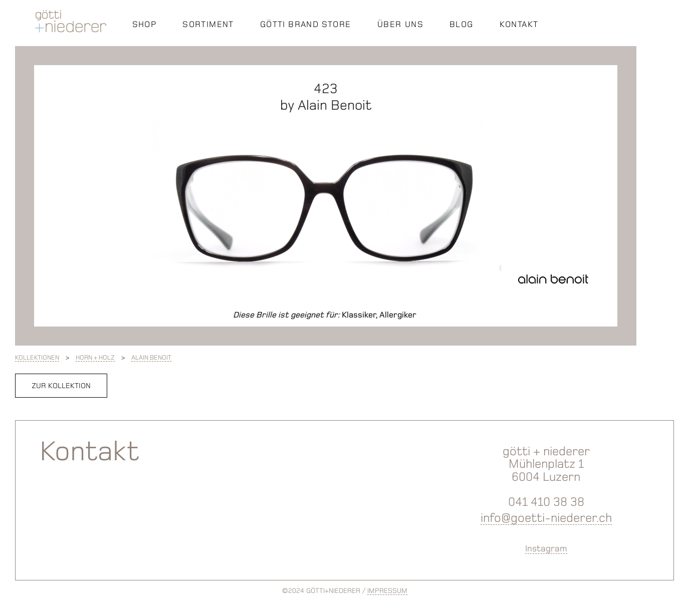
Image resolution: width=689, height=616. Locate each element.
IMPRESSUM (387, 591)
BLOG (462, 24)
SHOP (145, 24)
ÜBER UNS (400, 24)
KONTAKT (519, 24)
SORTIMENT (208, 24)
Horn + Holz (95, 358)
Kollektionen (37, 358)
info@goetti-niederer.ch (546, 518)
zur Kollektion (61, 386)
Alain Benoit (151, 358)
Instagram (546, 548)
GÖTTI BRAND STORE (306, 24)
